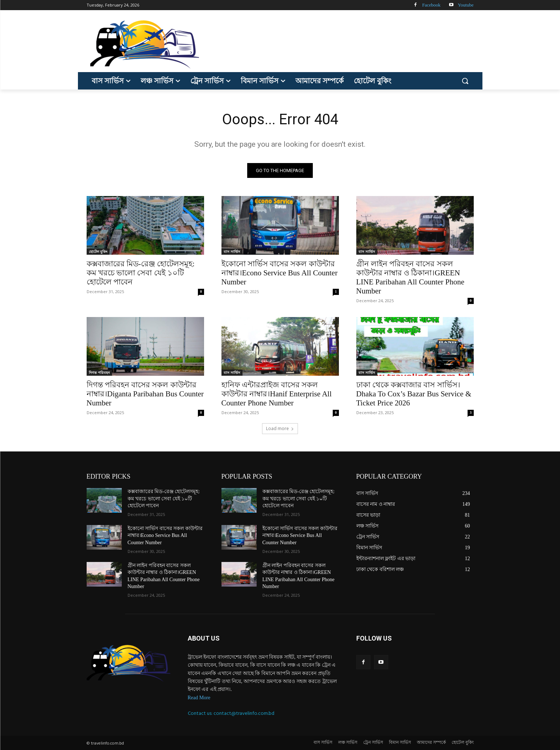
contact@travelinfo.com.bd (244, 713)
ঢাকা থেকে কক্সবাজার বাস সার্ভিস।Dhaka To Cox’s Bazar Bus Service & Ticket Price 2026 (414, 394)
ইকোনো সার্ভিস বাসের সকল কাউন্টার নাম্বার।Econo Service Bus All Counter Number (280, 273)
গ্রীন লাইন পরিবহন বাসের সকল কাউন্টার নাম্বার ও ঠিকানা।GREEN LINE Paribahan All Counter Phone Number (410, 277)
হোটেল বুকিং (98, 251)
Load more (280, 428)
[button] (465, 81)
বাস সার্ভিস (232, 251)
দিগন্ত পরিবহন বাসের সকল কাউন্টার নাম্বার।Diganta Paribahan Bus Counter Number (145, 394)
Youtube (466, 5)
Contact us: (201, 713)
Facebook (432, 5)
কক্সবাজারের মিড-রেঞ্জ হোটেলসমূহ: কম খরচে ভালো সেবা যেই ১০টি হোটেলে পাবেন (141, 273)
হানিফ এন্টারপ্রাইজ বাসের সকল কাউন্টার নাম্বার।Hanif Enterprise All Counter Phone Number (277, 394)
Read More (199, 698)
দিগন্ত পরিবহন (99, 372)
